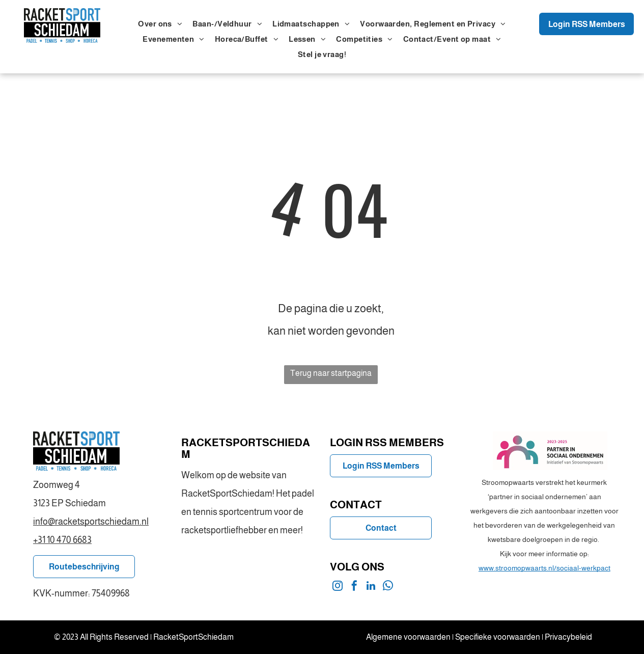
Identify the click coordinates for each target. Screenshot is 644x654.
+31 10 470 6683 (62, 540)
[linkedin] (371, 587)
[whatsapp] (388, 587)
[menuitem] (160, 24)
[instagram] (338, 587)
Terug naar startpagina (331, 373)
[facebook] (354, 587)
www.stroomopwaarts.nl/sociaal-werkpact (544, 568)
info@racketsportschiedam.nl (91, 522)
